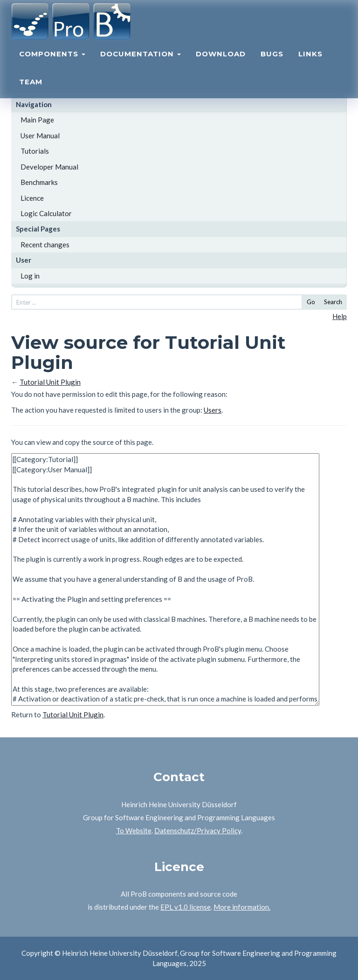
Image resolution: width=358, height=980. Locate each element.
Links (310, 63)
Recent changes (45, 245)
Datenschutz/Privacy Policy (198, 830)
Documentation (141, 63)
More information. (242, 907)
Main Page (37, 120)
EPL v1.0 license (186, 907)
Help (340, 316)
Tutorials (35, 151)
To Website (134, 830)
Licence (32, 198)
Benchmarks (39, 182)
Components (52, 63)
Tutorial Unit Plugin (50, 382)
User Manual (40, 136)
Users (213, 410)
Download (221, 63)
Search (333, 302)
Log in (30, 276)
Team (31, 91)
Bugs (272, 63)
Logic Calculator (46, 213)
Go (311, 302)
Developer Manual (49, 167)
